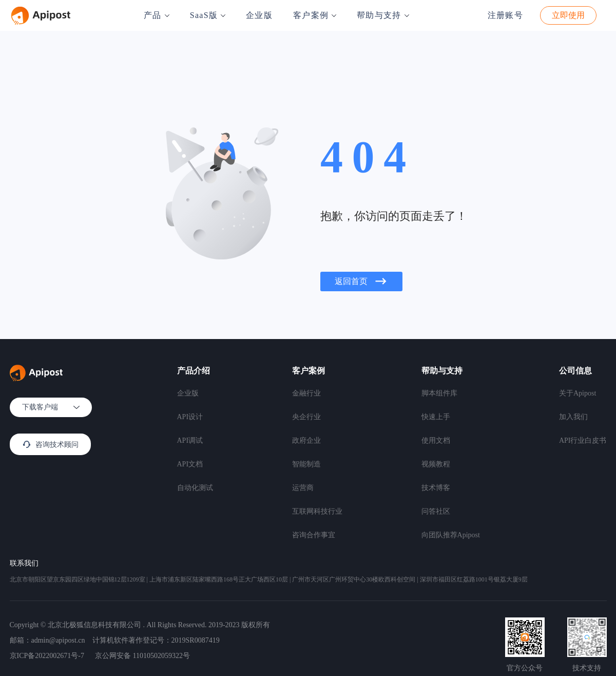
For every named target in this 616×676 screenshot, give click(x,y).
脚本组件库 (439, 393)
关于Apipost (577, 393)
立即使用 (568, 15)
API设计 (190, 417)
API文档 (190, 464)
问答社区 (436, 511)
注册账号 (505, 15)
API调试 (190, 440)
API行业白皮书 (583, 440)
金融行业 (306, 393)
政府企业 (306, 440)
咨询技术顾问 (50, 444)
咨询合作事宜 (314, 535)
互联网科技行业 (317, 511)
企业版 (259, 15)
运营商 (303, 488)
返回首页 (361, 281)
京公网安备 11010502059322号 (142, 656)
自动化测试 (195, 488)
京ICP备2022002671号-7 (47, 656)
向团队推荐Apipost (451, 535)
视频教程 (436, 464)
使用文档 (436, 440)
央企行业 (306, 417)
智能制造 (306, 464)
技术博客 (436, 488)
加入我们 (573, 417)
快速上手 (436, 417)
